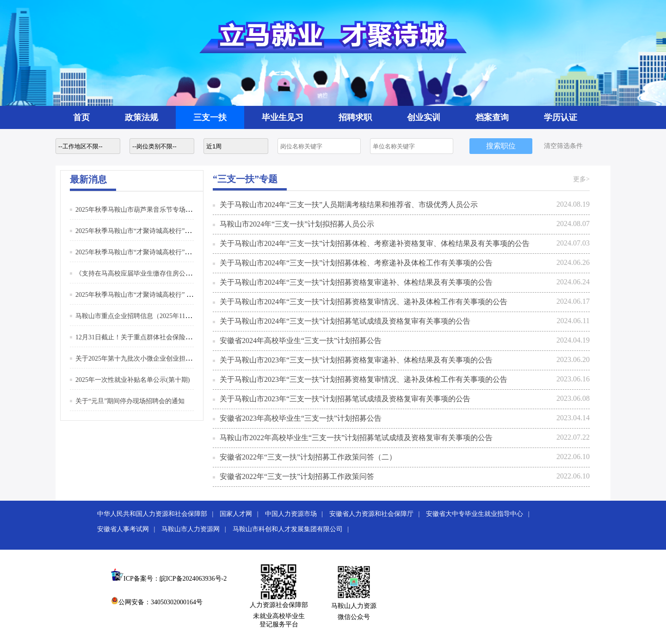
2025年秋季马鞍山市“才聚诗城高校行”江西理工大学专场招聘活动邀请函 (179, 231)
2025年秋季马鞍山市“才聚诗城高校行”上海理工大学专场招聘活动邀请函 (179, 252)
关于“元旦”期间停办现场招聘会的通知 (130, 401)
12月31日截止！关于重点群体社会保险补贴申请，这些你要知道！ (169, 337)
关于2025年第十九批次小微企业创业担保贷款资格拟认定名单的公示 (173, 359)
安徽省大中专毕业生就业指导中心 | (480, 514)
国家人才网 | (241, 514)
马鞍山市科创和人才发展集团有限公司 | (293, 529)
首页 (81, 117)
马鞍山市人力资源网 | (196, 529)
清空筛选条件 (563, 146)
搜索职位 (501, 146)
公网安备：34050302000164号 (157, 602)
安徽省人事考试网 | (129, 529)
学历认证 (561, 117)
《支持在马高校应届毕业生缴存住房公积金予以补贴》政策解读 (166, 273)
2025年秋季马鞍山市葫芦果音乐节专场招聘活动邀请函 (153, 210)
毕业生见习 (283, 117)
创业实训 (424, 117)
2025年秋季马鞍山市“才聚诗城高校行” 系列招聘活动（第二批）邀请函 (176, 295)
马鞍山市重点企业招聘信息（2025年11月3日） (142, 316)
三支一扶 (210, 117)
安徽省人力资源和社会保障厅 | (377, 514)
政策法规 (142, 117)
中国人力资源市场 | (296, 514)
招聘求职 (355, 117)
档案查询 (492, 117)
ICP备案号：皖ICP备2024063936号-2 (175, 579)
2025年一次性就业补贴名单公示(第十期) (133, 380)
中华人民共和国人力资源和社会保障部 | (158, 514)
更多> (581, 179)
